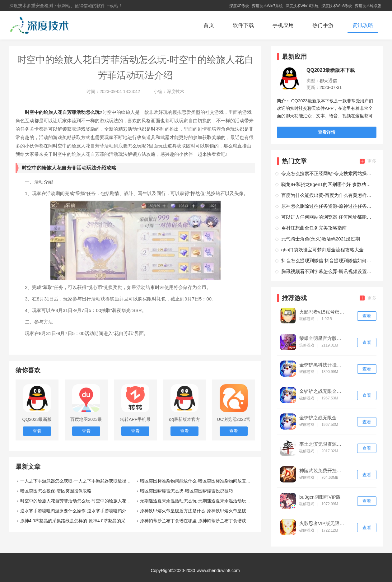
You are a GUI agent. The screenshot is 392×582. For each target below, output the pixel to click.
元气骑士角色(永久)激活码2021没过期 (321, 239)
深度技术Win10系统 (302, 6)
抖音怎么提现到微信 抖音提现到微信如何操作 (328, 261)
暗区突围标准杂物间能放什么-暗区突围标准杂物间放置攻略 (197, 481)
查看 (367, 316)
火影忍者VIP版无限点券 (322, 524)
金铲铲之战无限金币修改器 (322, 391)
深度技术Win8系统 (337, 6)
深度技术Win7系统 (267, 6)
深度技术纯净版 (368, 6)
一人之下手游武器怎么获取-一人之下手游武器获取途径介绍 (78, 481)
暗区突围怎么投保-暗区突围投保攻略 (56, 491)
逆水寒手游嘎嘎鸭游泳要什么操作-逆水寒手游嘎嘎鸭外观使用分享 (78, 511)
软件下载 (243, 25)
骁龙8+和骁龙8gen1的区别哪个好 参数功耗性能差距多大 (328, 184)
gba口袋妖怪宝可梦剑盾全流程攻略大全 (322, 250)
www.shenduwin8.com (218, 570)
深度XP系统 (239, 6)
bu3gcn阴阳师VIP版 (320, 497)
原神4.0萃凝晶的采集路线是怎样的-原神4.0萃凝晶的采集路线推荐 (78, 521)
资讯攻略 (363, 25)
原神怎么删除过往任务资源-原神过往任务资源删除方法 (328, 206)
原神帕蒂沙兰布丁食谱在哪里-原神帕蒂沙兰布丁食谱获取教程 (198, 521)
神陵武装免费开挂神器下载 (322, 471)
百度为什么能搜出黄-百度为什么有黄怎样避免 (328, 195)
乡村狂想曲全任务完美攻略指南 (314, 228)
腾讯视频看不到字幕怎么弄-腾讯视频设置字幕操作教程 (328, 271)
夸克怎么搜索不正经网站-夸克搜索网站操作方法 (328, 173)
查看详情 (327, 132)
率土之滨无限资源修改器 (322, 444)
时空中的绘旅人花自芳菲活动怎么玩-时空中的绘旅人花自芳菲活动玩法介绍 (78, 501)
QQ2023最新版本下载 (331, 70)
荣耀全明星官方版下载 (322, 338)
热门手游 (323, 25)
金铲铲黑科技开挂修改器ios (322, 365)
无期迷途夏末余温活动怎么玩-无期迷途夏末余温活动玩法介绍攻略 (198, 501)
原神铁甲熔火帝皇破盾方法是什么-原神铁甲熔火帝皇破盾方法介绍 (198, 511)
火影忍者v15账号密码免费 (322, 312)
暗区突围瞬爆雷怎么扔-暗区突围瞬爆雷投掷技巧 (187, 491)
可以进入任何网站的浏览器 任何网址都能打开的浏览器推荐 (328, 217)
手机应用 (283, 25)
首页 (209, 25)
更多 (368, 161)
